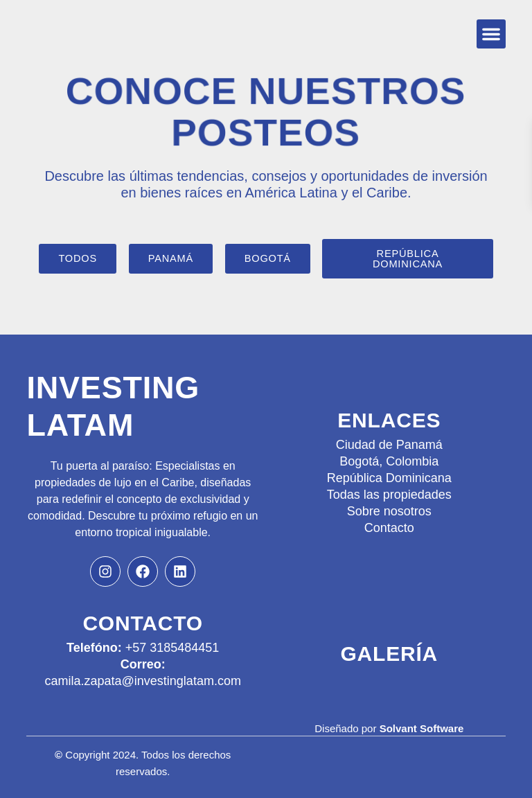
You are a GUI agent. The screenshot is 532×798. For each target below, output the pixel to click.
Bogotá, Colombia (389, 461)
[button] (491, 34)
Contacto (389, 528)
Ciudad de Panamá (389, 445)
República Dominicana (389, 478)
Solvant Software (422, 728)
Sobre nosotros (389, 511)
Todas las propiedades (389, 495)
